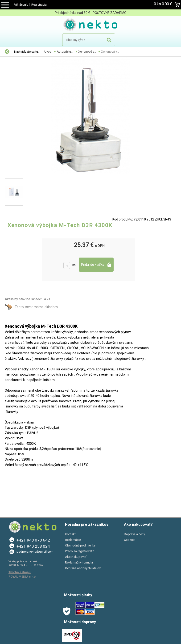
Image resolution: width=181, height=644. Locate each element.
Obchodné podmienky (80, 545)
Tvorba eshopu (20, 572)
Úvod (48, 52)
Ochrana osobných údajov (83, 568)
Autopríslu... (65, 52)
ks (74, 265)
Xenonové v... (87, 52)
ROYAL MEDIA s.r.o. (23, 577)
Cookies (130, 540)
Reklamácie (73, 540)
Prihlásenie (21, 5)
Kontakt (70, 534)
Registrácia (39, 5)
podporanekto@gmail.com (35, 552)
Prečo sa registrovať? (80, 551)
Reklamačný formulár (79, 562)
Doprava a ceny (134, 534)
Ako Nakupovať (76, 557)
